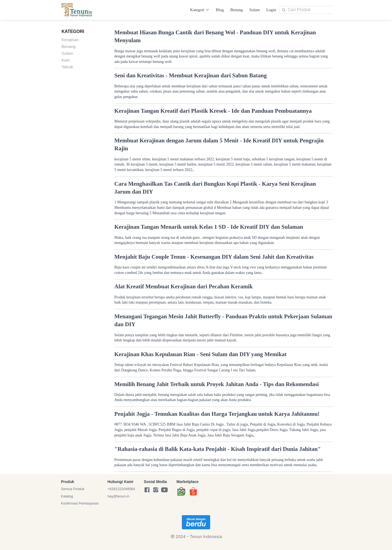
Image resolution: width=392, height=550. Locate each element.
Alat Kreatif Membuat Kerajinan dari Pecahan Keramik (183, 286)
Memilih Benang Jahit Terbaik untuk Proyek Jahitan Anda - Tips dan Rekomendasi (217, 384)
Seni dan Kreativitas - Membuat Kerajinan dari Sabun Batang (191, 75)
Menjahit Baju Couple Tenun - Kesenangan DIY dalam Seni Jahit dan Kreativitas (214, 257)
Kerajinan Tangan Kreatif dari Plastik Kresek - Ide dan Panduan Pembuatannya (213, 111)
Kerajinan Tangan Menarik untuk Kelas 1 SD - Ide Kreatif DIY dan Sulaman (209, 227)
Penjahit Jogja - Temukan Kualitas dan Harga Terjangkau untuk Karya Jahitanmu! (217, 414)
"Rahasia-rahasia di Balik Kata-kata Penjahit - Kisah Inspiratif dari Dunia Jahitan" (218, 449)
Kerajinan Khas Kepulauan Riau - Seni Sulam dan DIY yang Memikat (200, 354)
